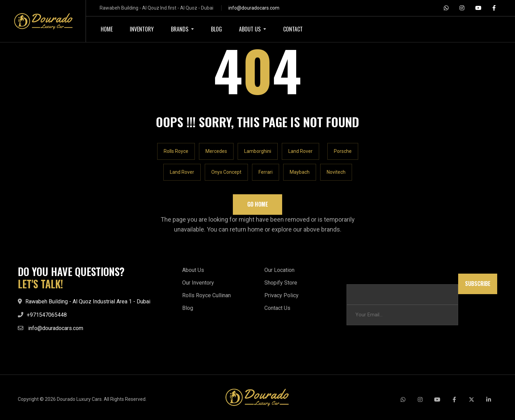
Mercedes (216, 151)
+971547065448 (47, 315)
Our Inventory (198, 283)
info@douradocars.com (254, 8)
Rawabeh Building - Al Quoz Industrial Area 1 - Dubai (88, 301)
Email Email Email (366, 277)
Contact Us (277, 308)
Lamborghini (258, 151)
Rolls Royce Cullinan (206, 295)
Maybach (300, 172)
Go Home (258, 204)
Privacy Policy (281, 295)
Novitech (336, 172)
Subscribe (478, 284)
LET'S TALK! (40, 284)
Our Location (279, 270)
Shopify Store (281, 283)
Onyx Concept (226, 172)
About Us (193, 270)
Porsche (343, 151)
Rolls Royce (176, 151)
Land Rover (300, 151)
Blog (188, 308)
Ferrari (266, 172)
